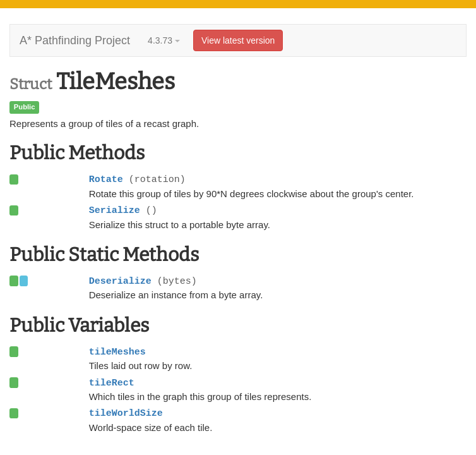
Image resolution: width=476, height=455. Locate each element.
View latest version (238, 40)
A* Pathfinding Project (75, 40)
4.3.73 (164, 40)
